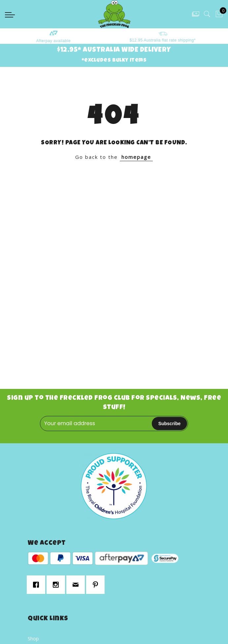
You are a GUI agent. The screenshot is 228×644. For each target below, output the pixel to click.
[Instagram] (57, 585)
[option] (60, 36)
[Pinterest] (97, 585)
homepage (136, 157)
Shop (33, 638)
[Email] (77, 585)
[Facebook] (38, 585)
